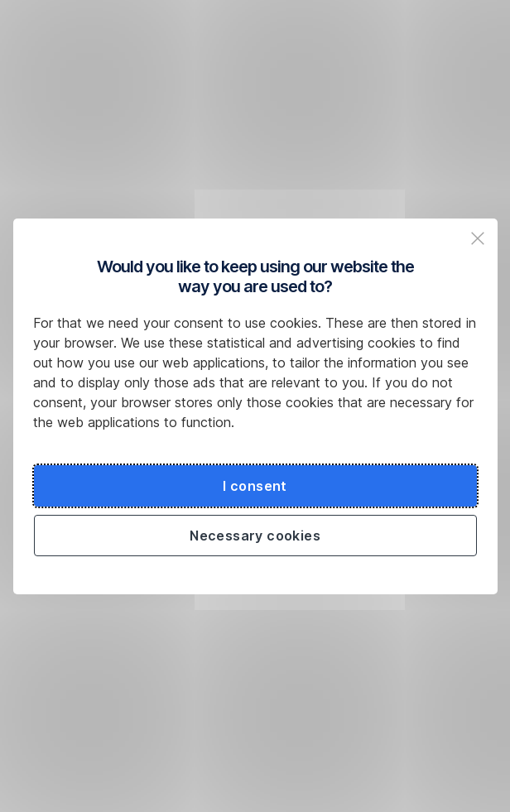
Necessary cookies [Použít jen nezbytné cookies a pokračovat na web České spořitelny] (255, 536)
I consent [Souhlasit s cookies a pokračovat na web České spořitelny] (255, 486)
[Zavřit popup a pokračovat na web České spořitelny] (478, 238)
